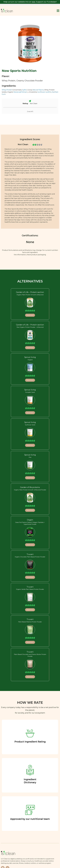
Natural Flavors (38, 90)
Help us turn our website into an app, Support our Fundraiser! (30, 2)
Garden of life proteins (30, 487)
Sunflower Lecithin (44, 92)
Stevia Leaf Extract (20, 92)
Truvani (30, 554)
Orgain (30, 520)
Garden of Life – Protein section (30, 292)
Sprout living (30, 357)
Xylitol (25, 90)
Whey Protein (7, 90)
